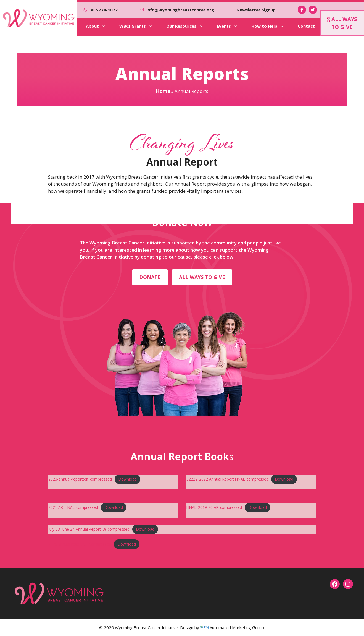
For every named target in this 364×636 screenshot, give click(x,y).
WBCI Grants (140, 26)
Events (231, 26)
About (100, 26)
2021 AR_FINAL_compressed (73, 507)
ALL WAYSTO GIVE (342, 23)
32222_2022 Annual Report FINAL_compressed (227, 479)
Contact (306, 26)
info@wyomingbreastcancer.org (180, 10)
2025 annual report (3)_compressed (80, 544)
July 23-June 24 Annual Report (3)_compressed (89, 529)
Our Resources (189, 26)
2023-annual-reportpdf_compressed (80, 479)
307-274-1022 (104, 10)
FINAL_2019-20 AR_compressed (214, 507)
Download (128, 479)
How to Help (272, 26)
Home (163, 91)
